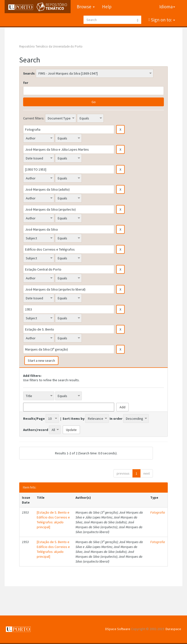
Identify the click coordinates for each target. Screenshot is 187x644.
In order (116, 419)
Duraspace (173, 629)
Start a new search (41, 361)
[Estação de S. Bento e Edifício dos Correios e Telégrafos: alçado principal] (53, 520)
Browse (86, 7)
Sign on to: (163, 20)
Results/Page (34, 419)
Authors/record (36, 430)
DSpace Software (118, 629)
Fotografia (158, 512)
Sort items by (74, 419)
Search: (29, 73)
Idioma (167, 7)
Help (107, 7)
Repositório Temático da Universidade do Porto (51, 46)
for (26, 83)
